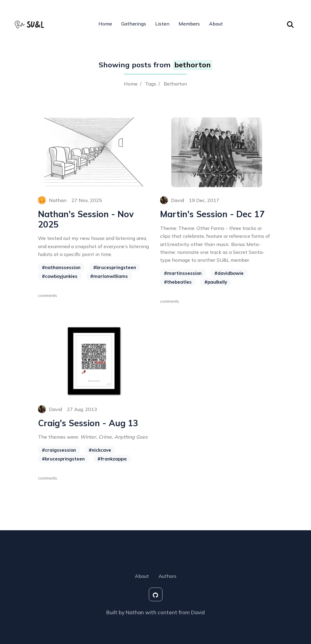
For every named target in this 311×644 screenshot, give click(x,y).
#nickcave (100, 450)
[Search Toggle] (290, 24)
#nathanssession (61, 267)
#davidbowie (229, 273)
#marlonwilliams (109, 276)
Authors (167, 576)
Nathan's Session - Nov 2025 (86, 219)
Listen (162, 24)
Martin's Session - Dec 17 (212, 214)
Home (105, 24)
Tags (151, 84)
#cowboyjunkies (60, 276)
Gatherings (134, 24)
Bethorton (175, 84)
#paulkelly (216, 282)
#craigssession (59, 450)
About (216, 24)
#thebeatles (178, 282)
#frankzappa (112, 459)
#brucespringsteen (115, 267)
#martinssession (183, 273)
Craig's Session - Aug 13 (88, 423)
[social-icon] (156, 594)
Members (189, 24)
